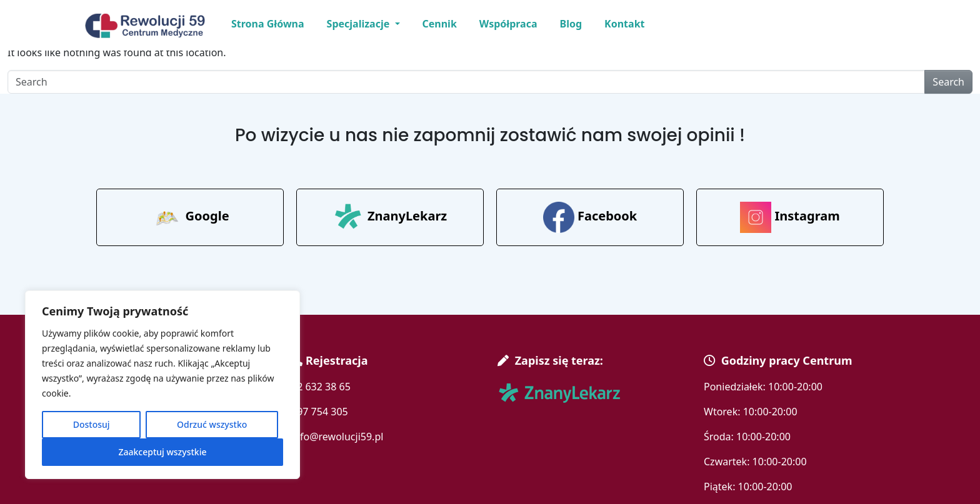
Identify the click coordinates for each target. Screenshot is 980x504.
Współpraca (508, 24)
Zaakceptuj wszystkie (162, 452)
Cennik (440, 24)
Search (948, 82)
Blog (571, 24)
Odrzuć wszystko (212, 424)
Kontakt (624, 24)
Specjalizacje (360, 24)
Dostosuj (92, 424)
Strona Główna (268, 24)
